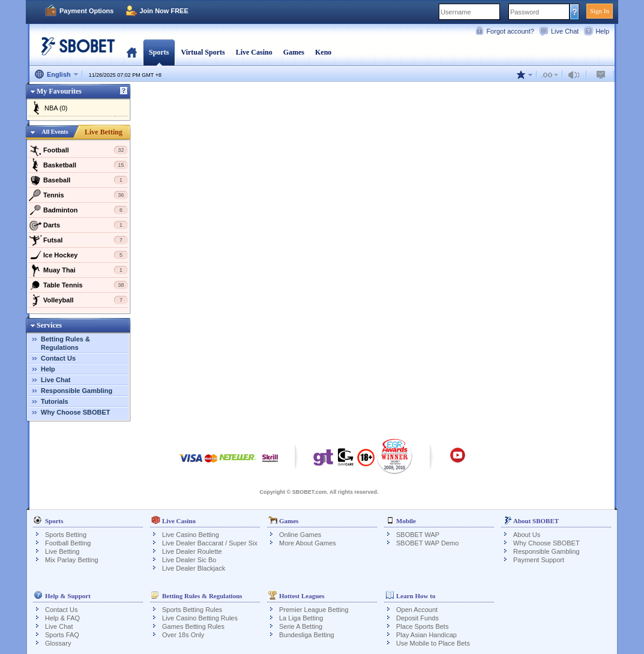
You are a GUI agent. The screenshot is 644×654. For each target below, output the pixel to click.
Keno (323, 52)
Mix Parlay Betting (72, 560)
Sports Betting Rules (192, 610)
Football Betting (68, 543)
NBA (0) (56, 108)
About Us (527, 535)
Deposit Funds (417, 618)
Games (294, 52)
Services (49, 325)
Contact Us (58, 358)
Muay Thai (78, 270)
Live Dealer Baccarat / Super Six (210, 543)
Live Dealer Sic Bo (189, 560)
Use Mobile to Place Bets (433, 643)
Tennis (78, 195)
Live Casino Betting (191, 535)
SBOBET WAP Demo (427, 543)
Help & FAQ (62, 618)
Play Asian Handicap (426, 635)
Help (602, 31)
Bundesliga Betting (307, 635)
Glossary (58, 643)
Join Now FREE (164, 11)
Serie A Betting (301, 626)
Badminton (78, 210)
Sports (159, 52)
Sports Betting (66, 535)
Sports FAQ (62, 635)
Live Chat (565, 31)
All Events (55, 132)
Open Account (417, 610)
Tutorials (55, 401)
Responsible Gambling (77, 391)
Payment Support (539, 560)
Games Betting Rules (193, 626)
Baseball (78, 180)
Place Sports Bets (422, 626)
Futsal (78, 240)
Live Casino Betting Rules (200, 618)
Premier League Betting (314, 610)
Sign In (600, 11)
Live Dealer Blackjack (194, 568)
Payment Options (86, 11)
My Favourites (59, 91)
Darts (78, 225)
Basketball (78, 165)
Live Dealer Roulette (192, 551)
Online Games (300, 535)
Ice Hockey (78, 255)
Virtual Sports (203, 52)
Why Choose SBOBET (76, 412)
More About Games (308, 543)
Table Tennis (78, 285)
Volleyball (78, 300)
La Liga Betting (301, 618)
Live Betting (104, 132)
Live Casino (254, 52)
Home (132, 52)
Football (78, 150)
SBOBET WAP (418, 535)
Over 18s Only (183, 635)
